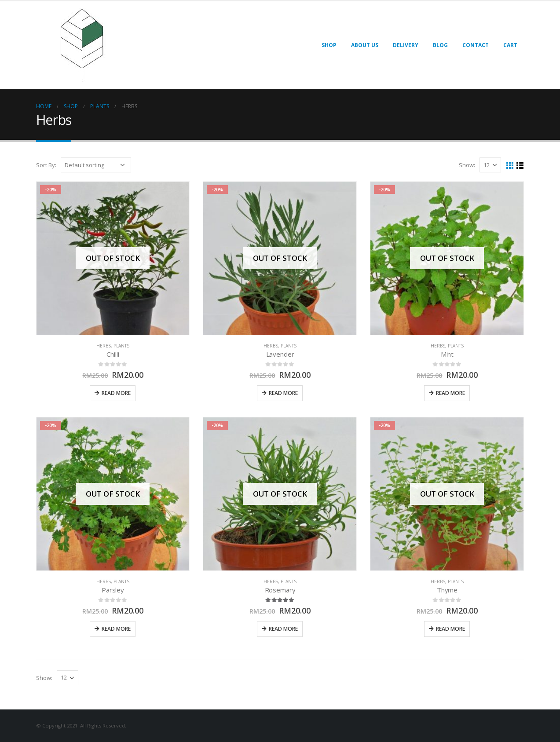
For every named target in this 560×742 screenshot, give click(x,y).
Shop (329, 45)
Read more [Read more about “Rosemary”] (283, 629)
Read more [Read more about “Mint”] (450, 393)
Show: (467, 165)
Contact (476, 45)
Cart (510, 45)
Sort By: (46, 165)
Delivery (406, 45)
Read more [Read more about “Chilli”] (116, 393)
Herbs (104, 346)
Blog (440, 45)
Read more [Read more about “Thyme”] (450, 629)
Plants (121, 346)
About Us (365, 45)
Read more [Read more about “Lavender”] (283, 393)
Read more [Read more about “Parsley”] (116, 629)
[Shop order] (96, 165)
